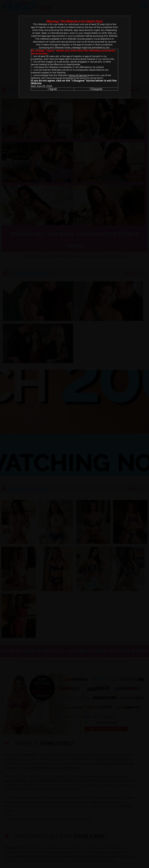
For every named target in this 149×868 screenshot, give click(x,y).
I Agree (52, 89)
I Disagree (96, 89)
